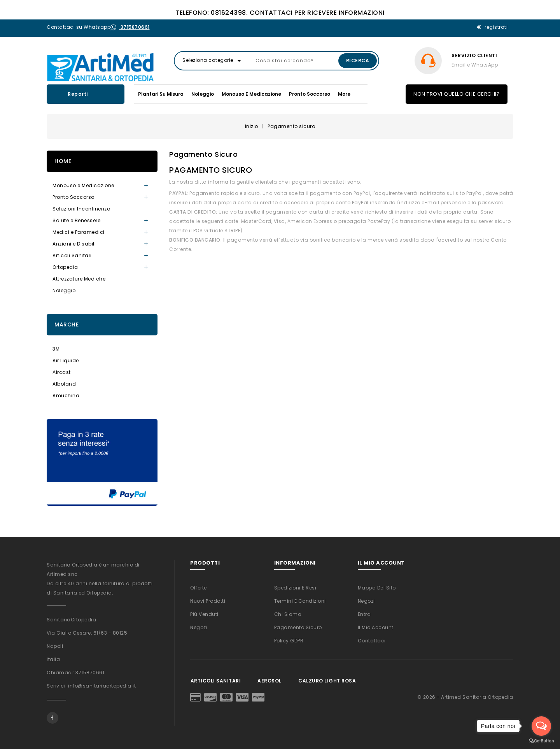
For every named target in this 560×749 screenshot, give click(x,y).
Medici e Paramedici (79, 232)
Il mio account (376, 627)
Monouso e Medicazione (251, 94)
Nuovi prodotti (208, 601)
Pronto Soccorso (310, 94)
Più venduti (204, 614)
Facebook (52, 718)
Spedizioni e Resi (295, 588)
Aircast (62, 372)
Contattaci (372, 641)
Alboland (64, 384)
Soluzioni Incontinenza (81, 209)
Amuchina (66, 396)
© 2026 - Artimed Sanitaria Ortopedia (465, 697)
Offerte (199, 588)
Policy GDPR (289, 641)
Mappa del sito (377, 588)
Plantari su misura (161, 94)
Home (63, 161)
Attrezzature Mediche (79, 279)
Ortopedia (65, 267)
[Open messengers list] (541, 726)
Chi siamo (288, 614)
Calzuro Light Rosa (327, 681)
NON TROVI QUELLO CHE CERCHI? (457, 94)
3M (56, 349)
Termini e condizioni (300, 601)
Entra (364, 614)
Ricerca (358, 61)
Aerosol (269, 681)
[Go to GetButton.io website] (541, 741)
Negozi (199, 627)
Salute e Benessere (76, 220)
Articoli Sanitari (72, 255)
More (344, 94)
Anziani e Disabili (74, 244)
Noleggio (203, 94)
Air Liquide (66, 360)
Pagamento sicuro (298, 627)
